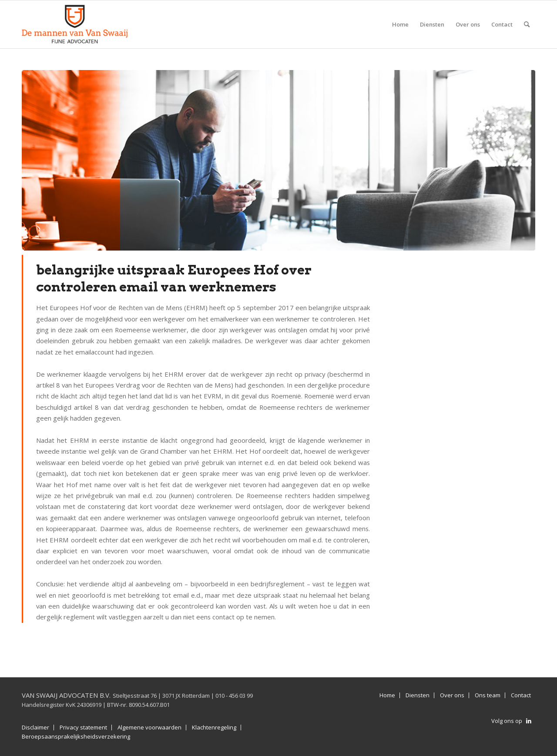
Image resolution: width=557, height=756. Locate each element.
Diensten (418, 695)
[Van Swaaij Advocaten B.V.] (75, 24)
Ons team (488, 695)
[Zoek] (527, 24)
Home (387, 695)
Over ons (452, 695)
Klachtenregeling (214, 728)
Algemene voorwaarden (149, 728)
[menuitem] (400, 24)
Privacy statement (83, 728)
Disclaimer (35, 728)
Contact (521, 695)
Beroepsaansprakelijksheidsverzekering (76, 737)
